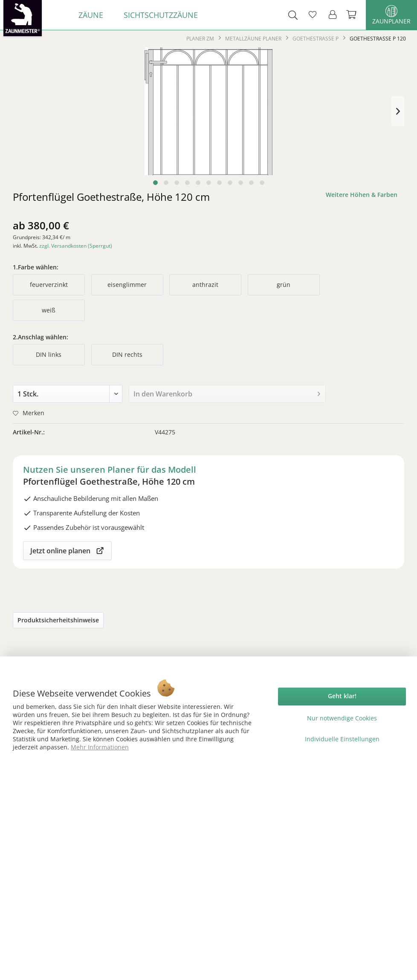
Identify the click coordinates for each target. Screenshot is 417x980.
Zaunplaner (391, 15)
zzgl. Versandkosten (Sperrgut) (76, 246)
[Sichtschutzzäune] (161, 15)
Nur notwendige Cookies (342, 718)
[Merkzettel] (313, 15)
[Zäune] (91, 15)
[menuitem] (91, 15)
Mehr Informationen (100, 747)
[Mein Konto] (333, 15)
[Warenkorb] (352, 15)
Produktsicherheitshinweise (58, 620)
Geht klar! (342, 696)
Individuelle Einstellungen (342, 739)
